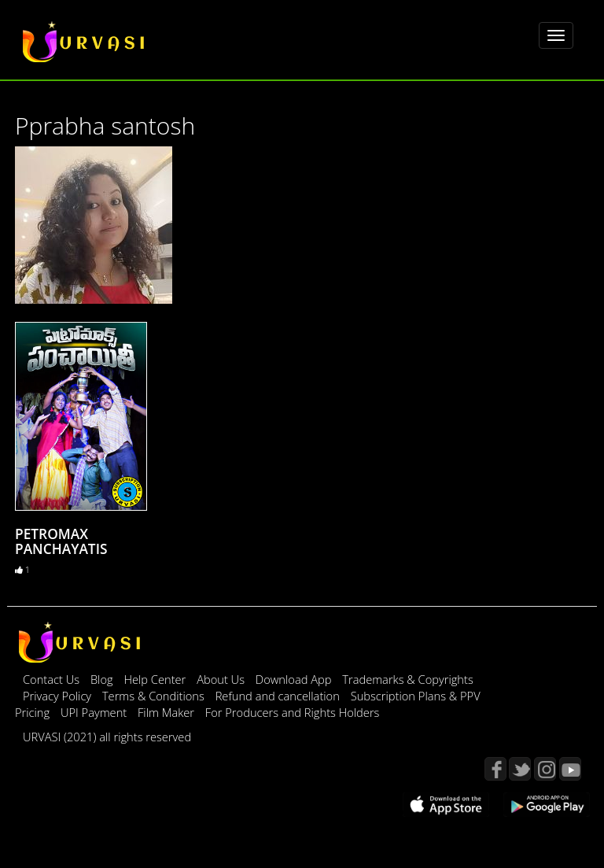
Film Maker (168, 712)
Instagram (545, 769)
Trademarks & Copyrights (408, 679)
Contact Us (51, 679)
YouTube (570, 769)
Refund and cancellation (279, 696)
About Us (222, 679)
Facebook (495, 769)
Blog (102, 679)
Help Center (155, 679)
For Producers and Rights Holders (293, 712)
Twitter (520, 769)
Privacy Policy (59, 696)
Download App (295, 679)
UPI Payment (95, 712)
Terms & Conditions (155, 696)
